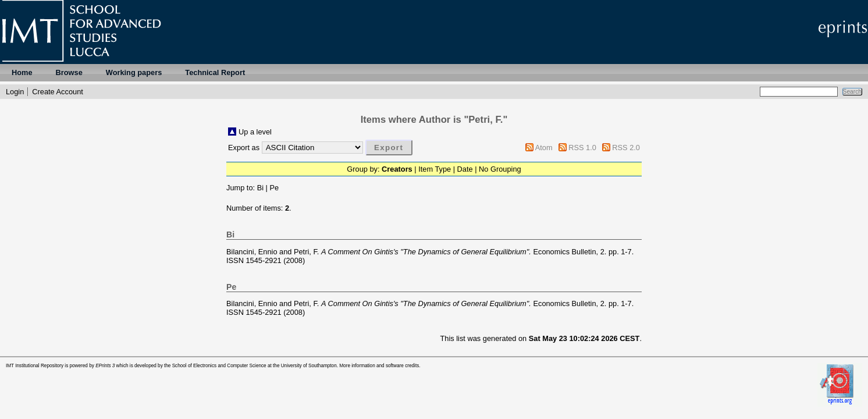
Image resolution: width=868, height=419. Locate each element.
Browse (69, 72)
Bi (260, 188)
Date (465, 169)
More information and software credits (379, 366)
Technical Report (215, 72)
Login (15, 92)
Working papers (134, 72)
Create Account (58, 92)
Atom (544, 148)
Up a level (255, 132)
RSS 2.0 (626, 148)
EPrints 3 (105, 366)
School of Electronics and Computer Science (219, 366)
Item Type (435, 169)
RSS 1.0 (582, 148)
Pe (274, 188)
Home (22, 72)
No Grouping (500, 169)
